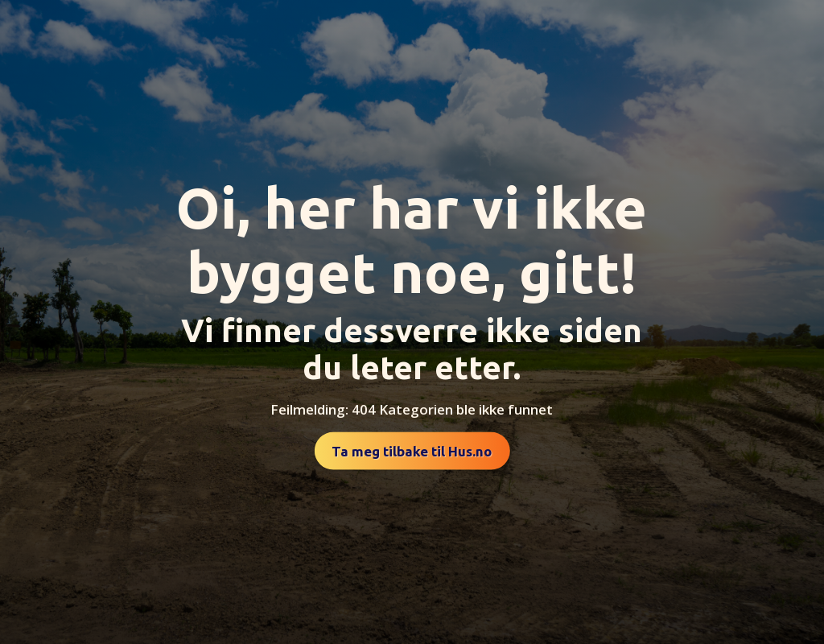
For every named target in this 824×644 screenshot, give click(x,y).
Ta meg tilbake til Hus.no (412, 451)
